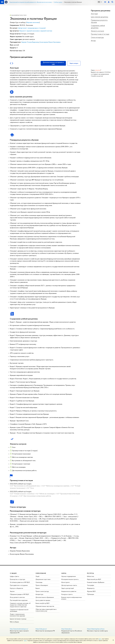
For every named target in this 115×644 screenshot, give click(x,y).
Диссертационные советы (69, 585)
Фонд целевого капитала (17, 597)
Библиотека (91, 576)
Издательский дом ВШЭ (94, 579)
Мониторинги (65, 582)
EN (101, 2)
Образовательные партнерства (45, 606)
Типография (91, 585)
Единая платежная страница (18, 619)
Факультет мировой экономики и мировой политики (36, 31)
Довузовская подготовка (43, 579)
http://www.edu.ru (67, 629)
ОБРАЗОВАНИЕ (41, 573)
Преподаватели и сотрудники (19, 585)
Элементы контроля (97, 31)
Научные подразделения (69, 576)
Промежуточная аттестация (100, 34)
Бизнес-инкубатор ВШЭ (42, 603)
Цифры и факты (14, 576)
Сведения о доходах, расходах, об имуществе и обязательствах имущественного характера (20, 605)
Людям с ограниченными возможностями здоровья (17, 615)
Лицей (37, 576)
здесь (100, 639)
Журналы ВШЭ (91, 591)
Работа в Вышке (14, 622)
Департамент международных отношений (32, 28)
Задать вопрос (74, 63)
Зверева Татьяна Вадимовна (30, 42)
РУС (99, 2)
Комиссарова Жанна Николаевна (50, 42)
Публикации (91, 594)
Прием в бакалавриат (42, 585)
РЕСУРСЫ (90, 573)
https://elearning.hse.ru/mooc (96, 629)
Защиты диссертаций (68, 588)
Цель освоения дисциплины (100, 17)
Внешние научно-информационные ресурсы (72, 598)
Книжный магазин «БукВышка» (96, 582)
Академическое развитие (69, 591)
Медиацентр (91, 588)
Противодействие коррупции (19, 600)
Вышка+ (38, 588)
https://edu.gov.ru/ (41, 629)
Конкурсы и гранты (67, 594)
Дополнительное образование (45, 597)
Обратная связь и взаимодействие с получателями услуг (46, 610)
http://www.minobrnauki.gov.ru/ (19, 629)
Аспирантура (39, 594)
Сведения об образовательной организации (19, 610)
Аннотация (94, 14)
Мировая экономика (33, 22)
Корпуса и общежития (16, 588)
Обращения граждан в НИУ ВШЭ (19, 594)
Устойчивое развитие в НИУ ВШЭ (20, 582)
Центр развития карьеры (43, 600)
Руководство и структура (17, 579)
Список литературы (97, 37)
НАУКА (64, 573)
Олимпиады (39, 582)
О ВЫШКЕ (13, 573)
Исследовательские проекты (70, 579)
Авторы (93, 41)
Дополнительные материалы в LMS (53, 63)
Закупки (12, 591)
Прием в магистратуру (42, 591)
